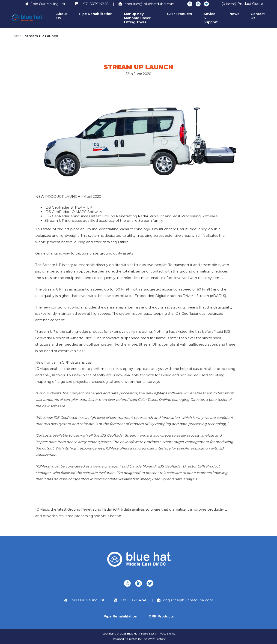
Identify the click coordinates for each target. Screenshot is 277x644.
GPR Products (179, 14)
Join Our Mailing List (87, 600)
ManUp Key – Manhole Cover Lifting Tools (137, 18)
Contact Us (258, 16)
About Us (62, 16)
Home (16, 36)
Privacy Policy (166, 634)
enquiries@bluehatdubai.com (188, 600)
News (234, 14)
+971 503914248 (134, 600)
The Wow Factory (154, 639)
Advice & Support (211, 18)
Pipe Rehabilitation (96, 14)
